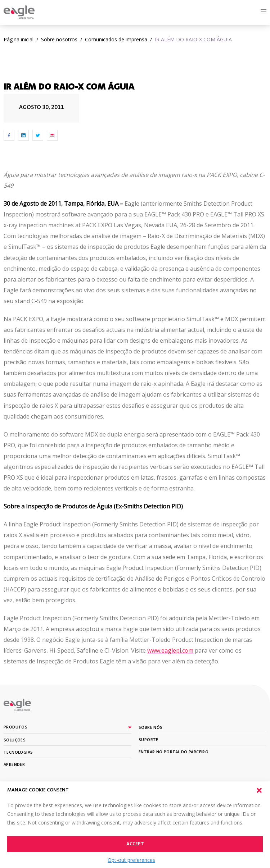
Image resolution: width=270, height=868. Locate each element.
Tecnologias (18, 753)
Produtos (15, 727)
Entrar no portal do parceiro (174, 752)
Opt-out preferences (131, 860)
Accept (135, 844)
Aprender (14, 765)
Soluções (15, 740)
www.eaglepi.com (170, 650)
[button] (259, 790)
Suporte (148, 740)
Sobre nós (151, 728)
